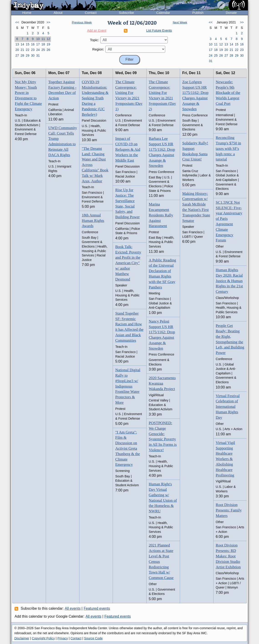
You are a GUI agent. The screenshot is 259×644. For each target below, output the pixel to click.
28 (22, 55)
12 (48, 39)
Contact (91, 13)
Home (27, 13)
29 (28, 55)
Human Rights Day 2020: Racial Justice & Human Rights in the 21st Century (229, 281)
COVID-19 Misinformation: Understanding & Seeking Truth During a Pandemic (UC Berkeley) (95, 98)
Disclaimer (22, 638)
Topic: (94, 40)
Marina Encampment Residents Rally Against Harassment (161, 215)
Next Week (180, 22)
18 (43, 44)
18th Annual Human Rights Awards (93, 221)
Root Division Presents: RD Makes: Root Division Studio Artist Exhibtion (228, 556)
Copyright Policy (43, 638)
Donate (231, 13)
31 (38, 55)
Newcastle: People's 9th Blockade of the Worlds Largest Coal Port (228, 93)
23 (33, 50)
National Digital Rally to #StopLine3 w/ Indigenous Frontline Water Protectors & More (128, 386)
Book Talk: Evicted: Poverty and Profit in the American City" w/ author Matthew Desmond (128, 263)
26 (48, 50)
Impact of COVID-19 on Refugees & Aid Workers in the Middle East (128, 149)
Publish (198, 13)
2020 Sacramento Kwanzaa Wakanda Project (162, 383)
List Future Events (159, 30)
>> (48, 22)
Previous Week (82, 22)
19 (48, 44)
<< (17, 22)
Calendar (163, 13)
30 (33, 55)
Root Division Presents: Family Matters (229, 510)
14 (22, 44)
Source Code (93, 638)
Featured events (97, 608)
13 (17, 44)
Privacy (63, 638)
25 (43, 50)
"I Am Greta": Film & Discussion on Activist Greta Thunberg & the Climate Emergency (127, 449)
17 (38, 44)
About (58, 13)
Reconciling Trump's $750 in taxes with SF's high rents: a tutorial (228, 148)
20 (17, 50)
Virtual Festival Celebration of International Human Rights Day (228, 407)
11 (43, 39)
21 (22, 50)
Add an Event (97, 30)
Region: (98, 49)
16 (33, 44)
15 (28, 44)
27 (17, 55)
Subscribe (126, 13)
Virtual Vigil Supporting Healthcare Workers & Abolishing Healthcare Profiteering (225, 459)
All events (73, 608)
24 (38, 50)
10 (38, 39)
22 (28, 50)
